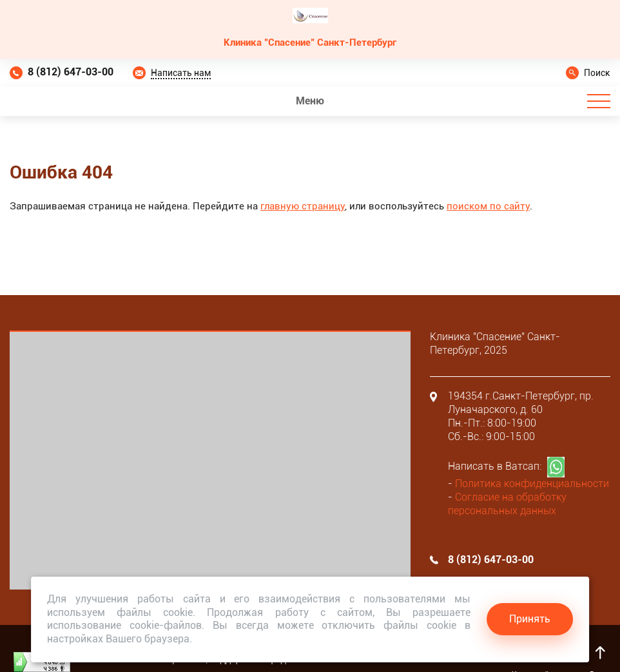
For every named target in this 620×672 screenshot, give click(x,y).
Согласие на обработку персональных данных (507, 504)
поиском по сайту (488, 206)
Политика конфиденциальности (532, 484)
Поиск (597, 73)
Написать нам (181, 73)
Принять (530, 619)
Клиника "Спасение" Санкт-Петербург (310, 43)
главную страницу (303, 206)
